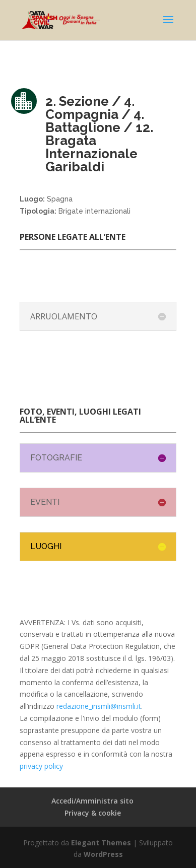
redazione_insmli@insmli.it (99, 706)
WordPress (103, 854)
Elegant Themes (101, 843)
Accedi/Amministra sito (92, 801)
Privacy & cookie (93, 813)
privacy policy (41, 766)
